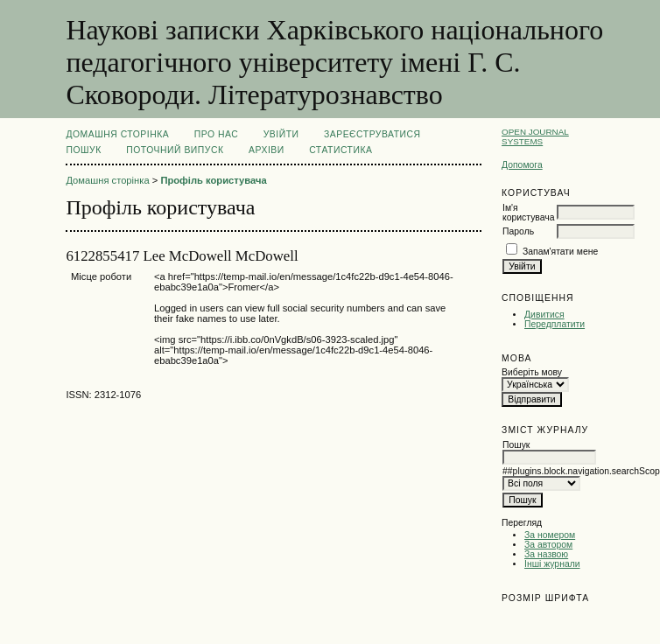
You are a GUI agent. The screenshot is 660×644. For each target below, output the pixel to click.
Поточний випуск (175, 150)
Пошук (83, 150)
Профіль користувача (213, 180)
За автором (548, 545)
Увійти (281, 134)
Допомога (522, 165)
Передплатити (555, 324)
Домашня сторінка (117, 134)
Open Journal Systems (535, 136)
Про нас (217, 134)
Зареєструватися (372, 134)
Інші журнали (552, 564)
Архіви (267, 150)
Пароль (518, 231)
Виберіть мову (532, 372)
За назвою (546, 554)
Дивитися (544, 315)
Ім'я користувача (528, 213)
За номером (550, 535)
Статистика (341, 150)
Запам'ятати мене (560, 252)
